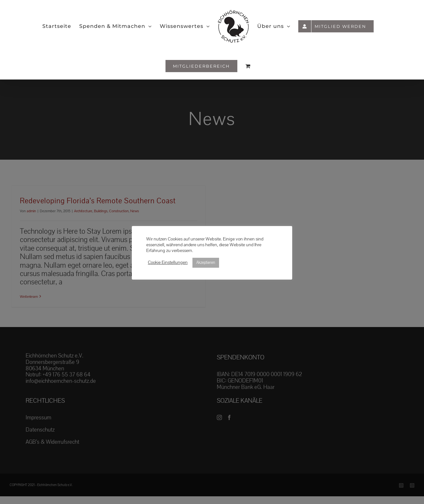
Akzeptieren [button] (206, 263)
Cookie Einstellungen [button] (168, 263)
